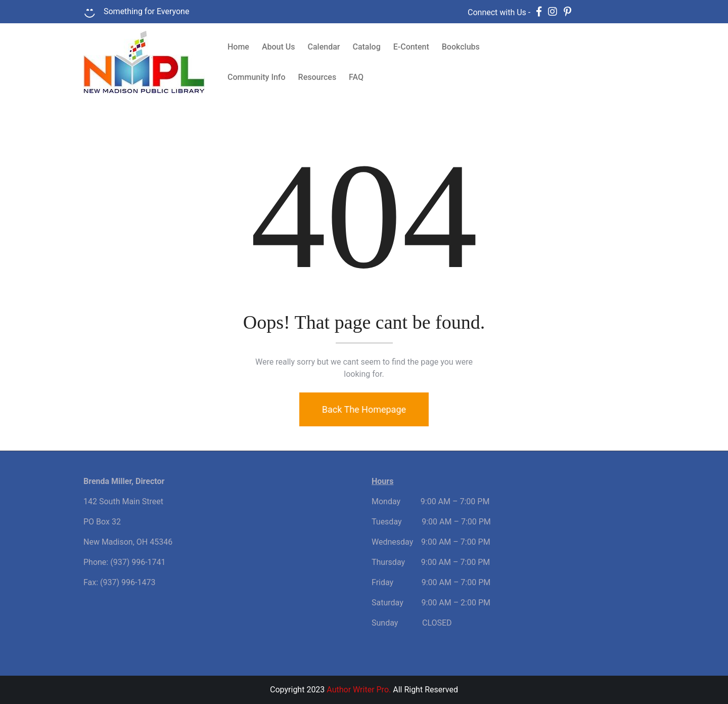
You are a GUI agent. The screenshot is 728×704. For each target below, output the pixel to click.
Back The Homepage (362, 409)
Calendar (324, 47)
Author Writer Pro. (359, 690)
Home (238, 47)
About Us (279, 47)
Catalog (366, 47)
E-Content (411, 47)
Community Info (257, 77)
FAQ (356, 77)
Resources (317, 77)
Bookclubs (461, 47)
